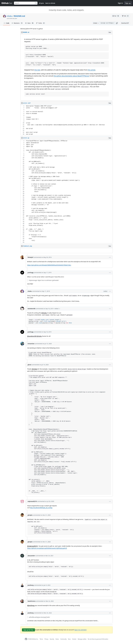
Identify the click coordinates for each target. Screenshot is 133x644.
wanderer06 (31, 309)
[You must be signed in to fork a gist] (126, 16)
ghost (29, 365)
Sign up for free (28, 630)
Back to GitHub (50, 3)
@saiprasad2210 (32, 546)
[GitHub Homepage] (26, 639)
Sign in (120, 3)
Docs (69, 639)
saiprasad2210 (32, 501)
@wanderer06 (32, 336)
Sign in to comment (80, 630)
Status (57, 639)
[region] (66, 67)
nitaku (10, 16)
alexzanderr (31, 556)
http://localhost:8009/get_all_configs (41, 508)
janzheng (31, 585)
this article (92, 70)
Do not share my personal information (98, 639)
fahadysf (30, 257)
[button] (117, 23)
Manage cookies (82, 639)
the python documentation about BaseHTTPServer (71, 76)
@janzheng (31, 605)
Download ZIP (125, 23)
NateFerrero (32, 601)
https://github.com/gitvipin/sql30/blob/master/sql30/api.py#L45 (47, 548)
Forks (41, 23)
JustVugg (30, 272)
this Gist (37, 70)
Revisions (17, 23)
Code (7, 23)
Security (52, 639)
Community (63, 639)
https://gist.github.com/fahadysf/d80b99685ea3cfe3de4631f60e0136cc (49, 265)
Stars (30, 23)
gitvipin (30, 515)
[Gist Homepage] (7, 3)
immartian (31, 344)
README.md (19, 16)
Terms (41, 639)
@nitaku (44, 313)
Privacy (46, 639)
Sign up (128, 3)
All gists (41, 3)
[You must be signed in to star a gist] (116, 16)
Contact (74, 639)
